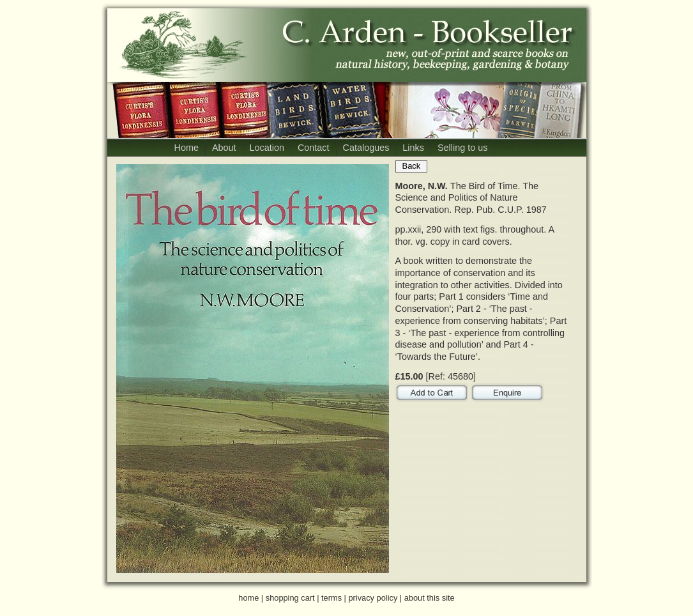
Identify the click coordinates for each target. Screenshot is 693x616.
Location (267, 148)
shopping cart (290, 598)
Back (412, 166)
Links (413, 148)
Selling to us (462, 148)
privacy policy (373, 598)
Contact (314, 148)
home (248, 598)
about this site (430, 598)
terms (331, 598)
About (224, 148)
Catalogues (366, 148)
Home (187, 148)
